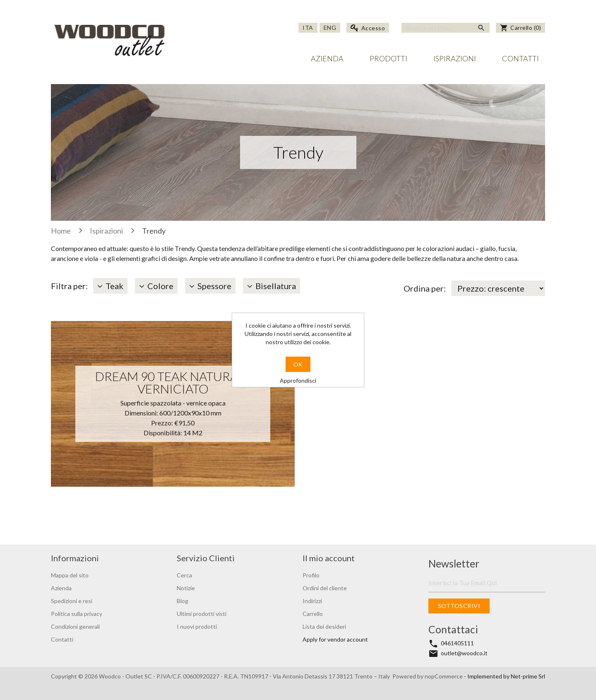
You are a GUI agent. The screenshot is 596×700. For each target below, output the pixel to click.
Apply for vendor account (335, 639)
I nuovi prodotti (197, 626)
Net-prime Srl (528, 676)
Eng (330, 28)
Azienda (327, 58)
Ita (308, 28)
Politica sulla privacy (77, 614)
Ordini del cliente (325, 588)
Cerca (184, 575)
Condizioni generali (75, 626)
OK (298, 364)
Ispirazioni (455, 58)
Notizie (186, 588)
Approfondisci (298, 380)
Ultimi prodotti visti (202, 614)
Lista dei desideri (324, 626)
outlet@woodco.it (464, 653)
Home (61, 231)
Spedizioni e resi (72, 601)
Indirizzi (312, 601)
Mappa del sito (70, 575)
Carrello (313, 614)
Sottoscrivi (459, 606)
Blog (183, 601)
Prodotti (388, 58)
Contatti (520, 58)
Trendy (154, 231)
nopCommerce (444, 676)
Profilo (311, 575)
